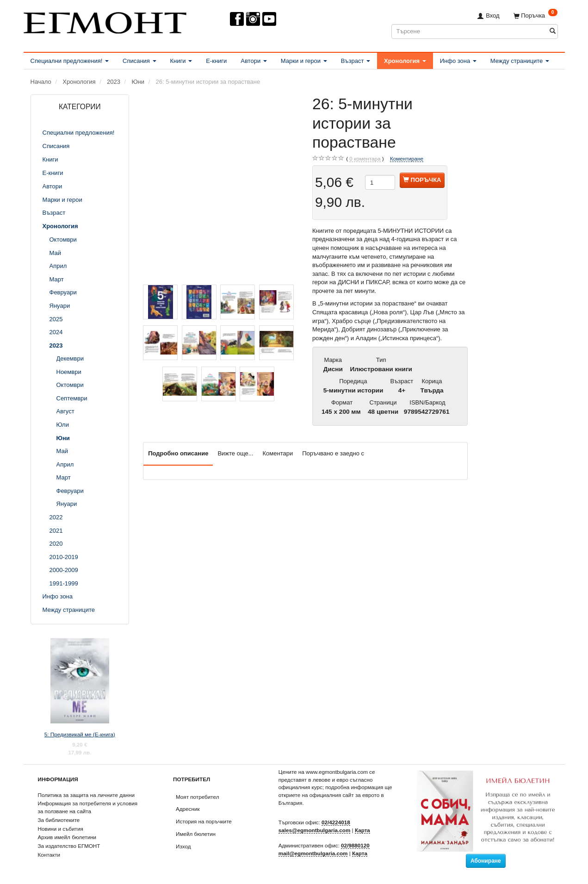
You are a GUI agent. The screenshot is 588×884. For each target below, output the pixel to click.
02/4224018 (336, 822)
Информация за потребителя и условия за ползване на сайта (88, 807)
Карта (362, 830)
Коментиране (407, 159)
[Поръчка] (535, 16)
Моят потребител (197, 797)
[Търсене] (553, 31)
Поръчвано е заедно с (333, 453)
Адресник (188, 809)
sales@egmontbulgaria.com (315, 830)
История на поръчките (204, 821)
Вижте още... (235, 453)
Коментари (278, 453)
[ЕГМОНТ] (105, 21)
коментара (365, 159)
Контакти (49, 855)
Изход (183, 846)
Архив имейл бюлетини (67, 837)
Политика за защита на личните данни (86, 795)
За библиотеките (59, 820)
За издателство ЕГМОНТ (69, 846)
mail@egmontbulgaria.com (313, 853)
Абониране (486, 861)
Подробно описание (178, 453)
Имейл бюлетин (196, 834)
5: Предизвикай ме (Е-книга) (80, 734)
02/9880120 (355, 845)
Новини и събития (61, 829)
